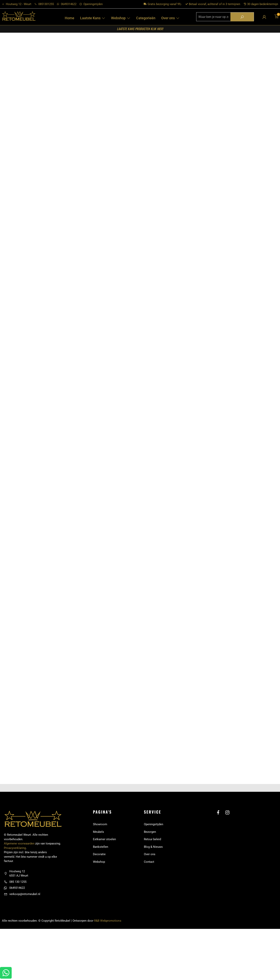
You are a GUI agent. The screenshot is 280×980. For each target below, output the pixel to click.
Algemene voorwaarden (19, 852)
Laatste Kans (93, 18)
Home (70, 18)
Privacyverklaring (15, 857)
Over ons (170, 18)
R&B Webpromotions (108, 930)
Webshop (121, 18)
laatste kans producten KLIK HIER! (140, 29)
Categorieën (146, 18)
